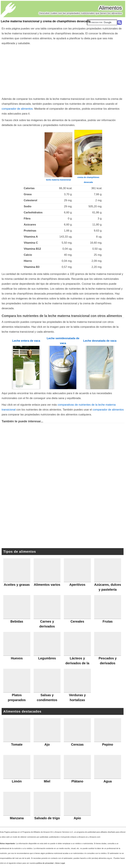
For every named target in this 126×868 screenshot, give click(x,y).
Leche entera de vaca (26, 341)
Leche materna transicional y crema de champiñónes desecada (46, 21)
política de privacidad (45, 863)
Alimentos (110, 8)
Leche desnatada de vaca (100, 341)
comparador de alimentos (17, 109)
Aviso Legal (60, 863)
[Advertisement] (63, 70)
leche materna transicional (58, 180)
